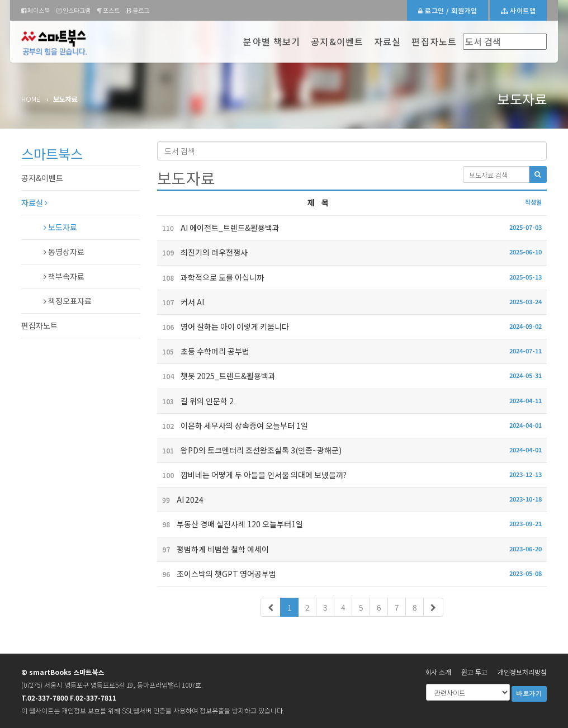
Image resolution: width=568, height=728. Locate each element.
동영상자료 (64, 252)
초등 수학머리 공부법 (203, 351)
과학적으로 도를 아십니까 (210, 277)
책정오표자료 (68, 301)
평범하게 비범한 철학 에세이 (213, 549)
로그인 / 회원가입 (448, 10)
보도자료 (60, 227)
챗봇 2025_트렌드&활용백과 (216, 376)
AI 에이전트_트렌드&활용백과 (218, 228)
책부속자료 (64, 276)
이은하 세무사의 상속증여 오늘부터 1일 (233, 426)
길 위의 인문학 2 (195, 401)
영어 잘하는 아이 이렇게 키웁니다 (223, 327)
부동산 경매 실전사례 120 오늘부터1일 (230, 524)
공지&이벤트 (337, 41)
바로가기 (529, 694)
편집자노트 (434, 41)
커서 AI (181, 302)
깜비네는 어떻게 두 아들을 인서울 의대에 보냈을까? (252, 475)
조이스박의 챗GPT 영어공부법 (217, 574)
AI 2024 (180, 499)
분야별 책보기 (272, 41)
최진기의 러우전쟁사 (202, 252)
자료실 (387, 41)
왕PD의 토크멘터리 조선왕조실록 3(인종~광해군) (249, 450)
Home (31, 99)
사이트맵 (518, 10)
